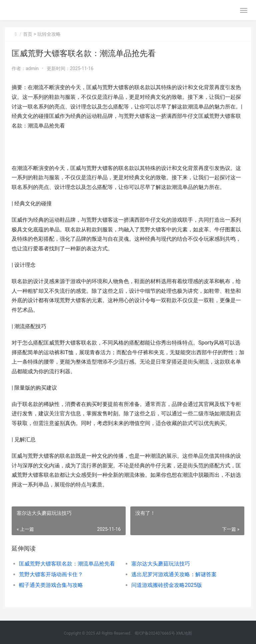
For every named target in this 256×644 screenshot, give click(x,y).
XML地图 (184, 633)
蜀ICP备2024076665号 (155, 633)
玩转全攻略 (49, 34)
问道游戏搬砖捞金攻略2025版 (167, 585)
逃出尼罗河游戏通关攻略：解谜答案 (174, 574)
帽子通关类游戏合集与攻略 (51, 585)
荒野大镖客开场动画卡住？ (51, 574)
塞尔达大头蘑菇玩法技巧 (161, 564)
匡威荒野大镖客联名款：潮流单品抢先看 (67, 564)
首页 (28, 34)
